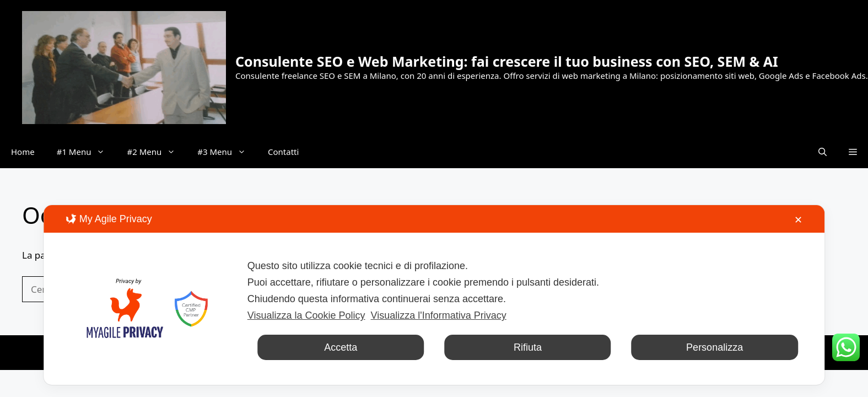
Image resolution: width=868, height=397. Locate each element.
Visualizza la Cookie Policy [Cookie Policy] (306, 315)
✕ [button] (798, 220)
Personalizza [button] (715, 347)
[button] (823, 152)
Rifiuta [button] (528, 347)
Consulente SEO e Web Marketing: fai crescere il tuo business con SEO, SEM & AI (507, 61)
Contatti (283, 152)
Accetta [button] (341, 347)
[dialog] (434, 295)
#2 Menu (157, 152)
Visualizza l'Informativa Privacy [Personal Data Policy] (439, 315)
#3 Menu (227, 152)
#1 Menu (87, 152)
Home (23, 152)
